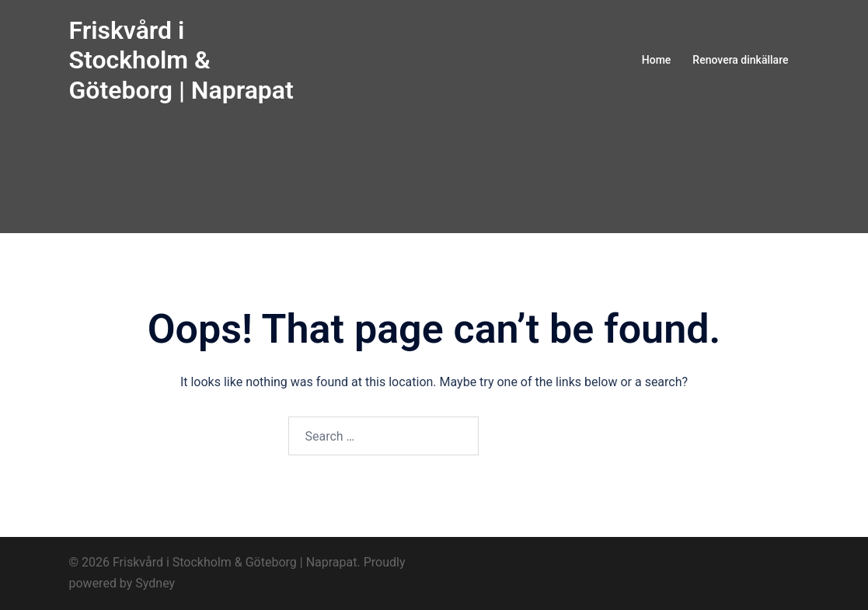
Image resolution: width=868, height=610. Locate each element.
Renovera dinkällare (740, 60)
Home (657, 60)
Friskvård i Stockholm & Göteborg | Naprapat (181, 60)
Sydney (155, 583)
